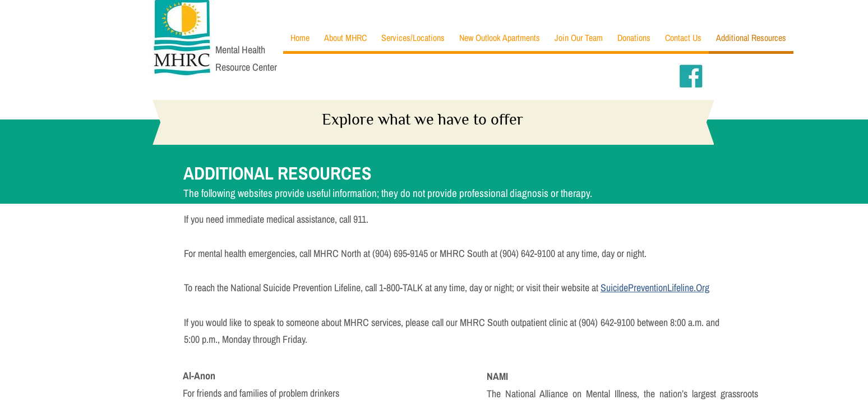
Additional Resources (751, 38)
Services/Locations (413, 38)
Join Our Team (579, 38)
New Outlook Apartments (500, 38)
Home (300, 38)
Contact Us (683, 38)
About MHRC (345, 38)
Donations (634, 38)
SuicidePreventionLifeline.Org (655, 288)
